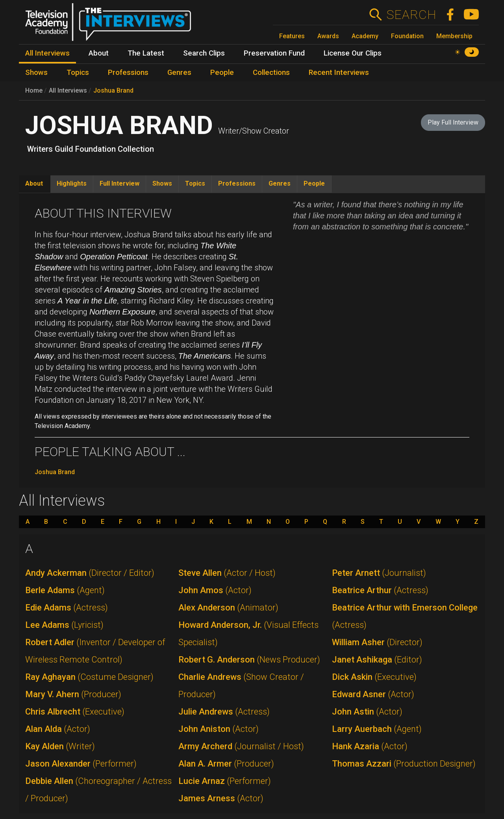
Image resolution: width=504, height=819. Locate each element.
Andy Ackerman (90, 573)
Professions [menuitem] (128, 73)
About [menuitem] (99, 53)
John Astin (367, 712)
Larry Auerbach (377, 729)
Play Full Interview (453, 122)
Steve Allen (227, 573)
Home (34, 90)
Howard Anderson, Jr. (248, 634)
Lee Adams (64, 625)
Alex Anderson (228, 608)
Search (411, 15)
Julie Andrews (224, 712)
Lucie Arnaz (225, 781)
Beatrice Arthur (380, 590)
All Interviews (68, 90)
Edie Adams (67, 608)
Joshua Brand (113, 90)
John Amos (215, 590)
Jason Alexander (81, 764)
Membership (454, 36)
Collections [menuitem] (271, 73)
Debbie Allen (98, 790)
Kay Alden (60, 746)
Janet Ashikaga (377, 660)
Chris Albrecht (75, 712)
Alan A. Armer (226, 764)
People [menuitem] (222, 73)
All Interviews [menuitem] (47, 53)
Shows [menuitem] (36, 73)
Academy (365, 36)
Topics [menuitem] (78, 73)
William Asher (377, 642)
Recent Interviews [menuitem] (339, 73)
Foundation (407, 36)
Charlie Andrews (241, 686)
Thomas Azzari (404, 764)
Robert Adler (95, 651)
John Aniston (219, 729)
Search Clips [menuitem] (204, 53)
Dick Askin (374, 677)
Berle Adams (65, 590)
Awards (328, 36)
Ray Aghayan (89, 677)
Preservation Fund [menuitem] (274, 53)
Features (292, 36)
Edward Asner (373, 694)
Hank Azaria (370, 746)
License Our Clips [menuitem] (353, 53)
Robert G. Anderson (249, 660)
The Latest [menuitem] (146, 53)
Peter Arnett (379, 573)
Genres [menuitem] (179, 73)
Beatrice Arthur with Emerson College (405, 616)
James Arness (221, 798)
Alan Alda (58, 729)
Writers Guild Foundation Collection (91, 149)
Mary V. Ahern (73, 694)
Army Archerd (241, 746)
